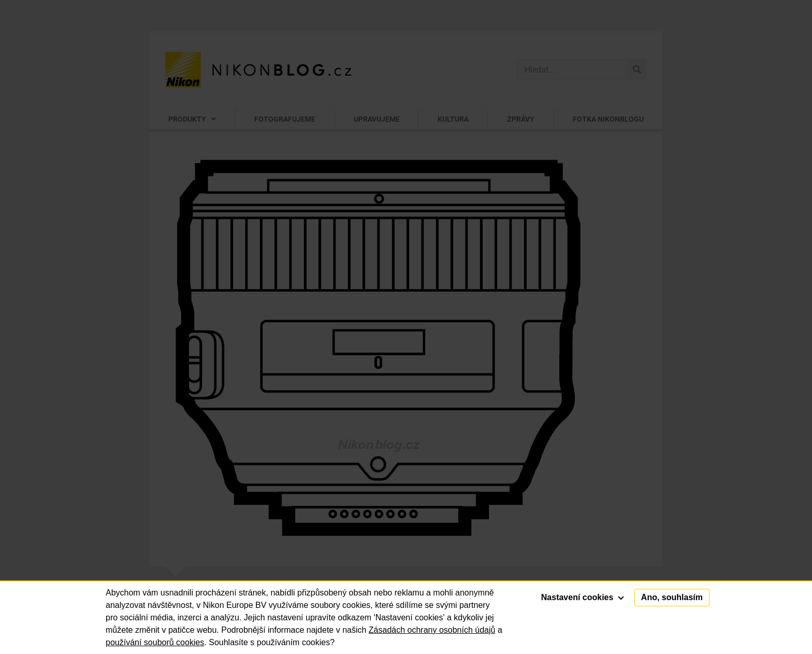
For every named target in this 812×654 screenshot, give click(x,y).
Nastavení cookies (583, 597)
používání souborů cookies (155, 642)
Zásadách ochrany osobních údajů (432, 630)
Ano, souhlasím (672, 597)
